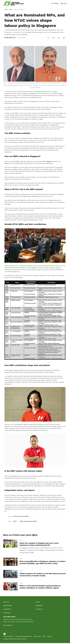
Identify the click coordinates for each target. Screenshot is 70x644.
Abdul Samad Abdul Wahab (28, 521)
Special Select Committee (54, 167)
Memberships (8, 606)
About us (6, 603)
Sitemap (49, 637)
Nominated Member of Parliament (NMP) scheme (35, 91)
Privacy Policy (37, 637)
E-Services (7, 614)
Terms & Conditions (8, 637)
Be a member (8, 626)
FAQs (44, 637)
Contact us (39, 610)
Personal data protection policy (23, 637)
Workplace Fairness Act (40, 430)
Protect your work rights (21, 516)
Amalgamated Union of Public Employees (43, 267)
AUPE (15, 521)
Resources (39, 606)
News (11, 9)
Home (6, 9)
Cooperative (7, 610)
